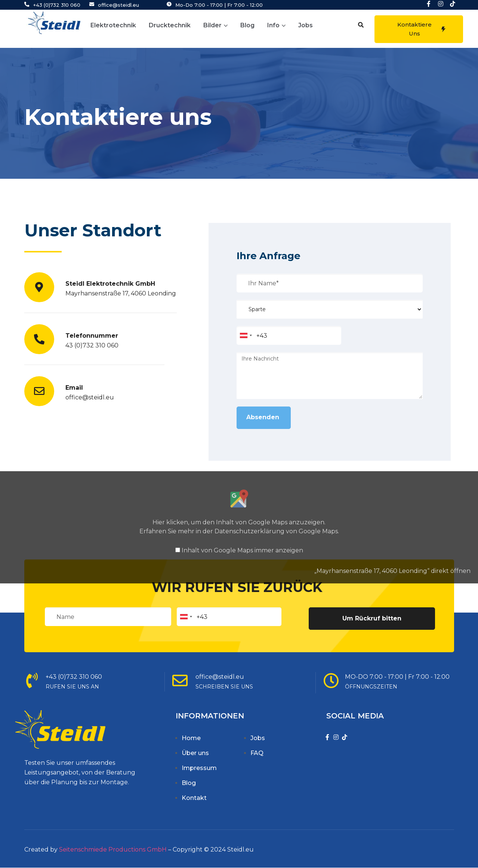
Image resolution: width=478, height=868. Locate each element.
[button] (361, 25)
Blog (247, 25)
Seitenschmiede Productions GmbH (113, 849)
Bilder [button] (215, 25)
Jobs (306, 25)
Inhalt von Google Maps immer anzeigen (242, 550)
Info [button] (276, 25)
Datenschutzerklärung (249, 531)
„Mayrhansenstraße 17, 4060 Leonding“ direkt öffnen (392, 571)
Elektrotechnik (113, 25)
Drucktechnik (170, 25)
